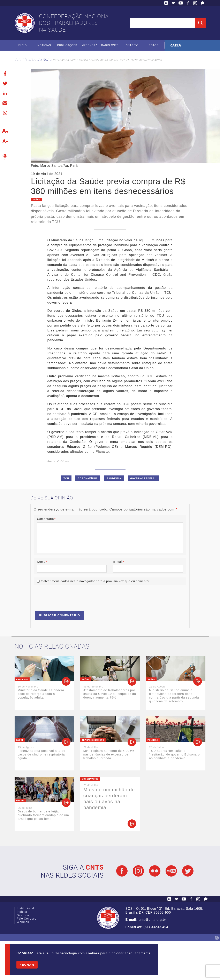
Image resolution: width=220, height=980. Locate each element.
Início (22, 45)
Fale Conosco (203, 3)
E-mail (119, 562)
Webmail (23, 924)
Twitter (174, 3)
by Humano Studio (217, 938)
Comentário (46, 519)
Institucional (25, 909)
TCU (66, 478)
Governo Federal (143, 478)
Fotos (154, 45)
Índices (22, 913)
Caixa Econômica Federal (176, 45)
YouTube (181, 3)
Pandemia (114, 478)
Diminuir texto (5, 141)
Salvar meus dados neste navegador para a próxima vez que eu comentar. (96, 581)
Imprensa (88, 45)
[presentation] (65, 596)
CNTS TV (132, 45)
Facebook (188, 3)
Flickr (166, 3)
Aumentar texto (5, 131)
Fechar (27, 965)
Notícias (44, 45)
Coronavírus (88, 478)
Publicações (67, 45)
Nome (42, 562)
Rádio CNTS (110, 45)
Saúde (44, 60)
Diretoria (23, 916)
